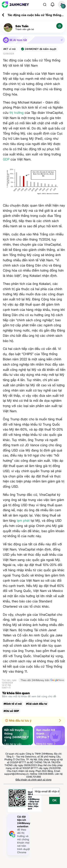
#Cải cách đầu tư (37, 704)
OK (54, 800)
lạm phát (23, 521)
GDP (6, 159)
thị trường (17, 113)
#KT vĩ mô (9, 49)
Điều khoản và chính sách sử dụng (33, 780)
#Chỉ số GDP (11, 711)
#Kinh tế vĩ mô (13, 704)
